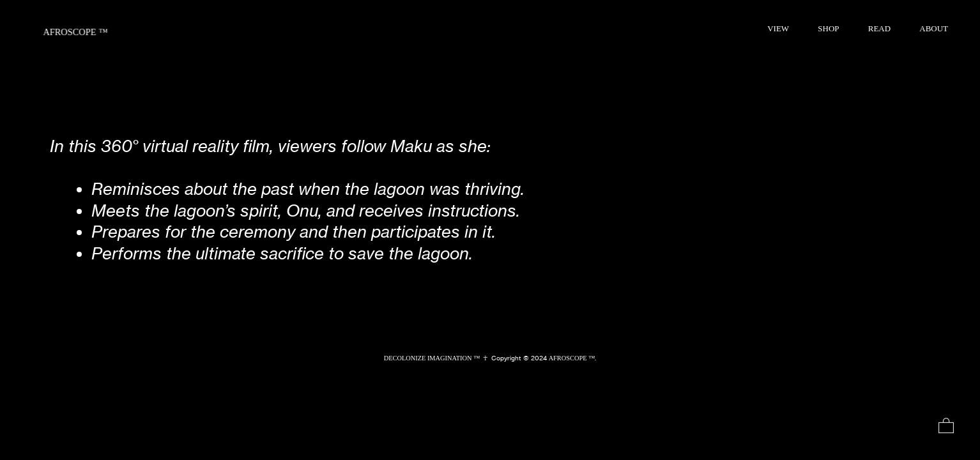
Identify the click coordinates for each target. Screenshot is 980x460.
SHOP (828, 28)
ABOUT (934, 28)
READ (879, 28)
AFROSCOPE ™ (75, 32)
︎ (946, 426)
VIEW (778, 28)
